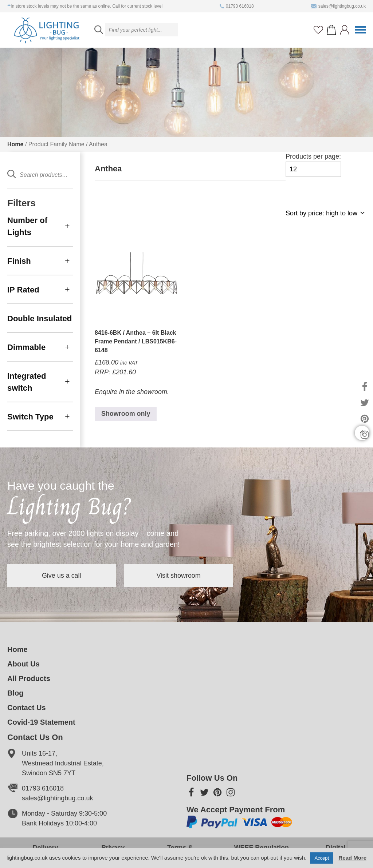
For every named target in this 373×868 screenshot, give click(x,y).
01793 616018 (237, 6)
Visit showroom (180, 576)
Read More (352, 858)
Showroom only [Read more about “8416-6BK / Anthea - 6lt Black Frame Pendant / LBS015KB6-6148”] (126, 414)
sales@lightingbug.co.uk (338, 6)
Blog (15, 693)
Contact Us (27, 708)
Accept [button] (322, 858)
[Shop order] (322, 217)
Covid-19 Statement (41, 722)
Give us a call (62, 576)
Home (15, 144)
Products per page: (313, 165)
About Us (23, 664)
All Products (29, 678)
